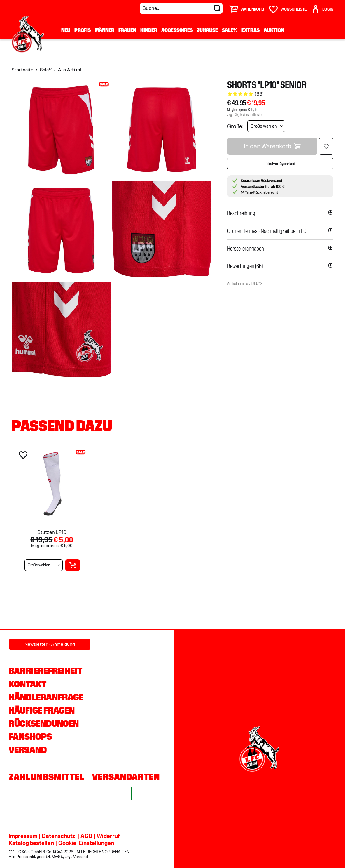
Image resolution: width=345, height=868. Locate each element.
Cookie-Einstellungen (86, 843)
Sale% (230, 30)
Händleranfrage (46, 697)
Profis (83, 30)
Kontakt (28, 684)
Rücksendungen (44, 723)
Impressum (23, 836)
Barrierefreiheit (45, 671)
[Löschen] (326, 146)
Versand (28, 750)
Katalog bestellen (31, 843)
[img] (61, 130)
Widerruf (108, 836)
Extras (251, 30)
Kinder (149, 30)
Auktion (274, 30)
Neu (66, 30)
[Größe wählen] (266, 126)
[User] (322, 7)
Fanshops (30, 737)
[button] (280, 213)
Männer (105, 30)
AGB (86, 836)
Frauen (127, 30)
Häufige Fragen (42, 710)
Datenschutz (58, 836)
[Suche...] (181, 8)
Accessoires (177, 30)
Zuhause (207, 30)
